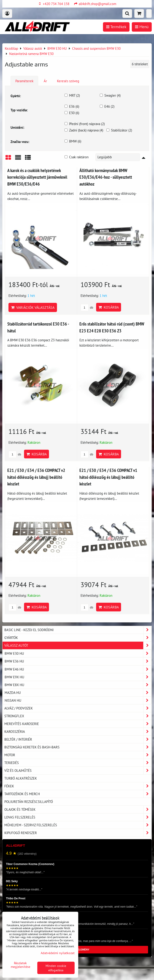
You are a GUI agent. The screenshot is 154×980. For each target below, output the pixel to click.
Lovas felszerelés (78, 817)
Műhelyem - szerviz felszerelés (78, 825)
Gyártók (78, 638)
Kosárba (109, 307)
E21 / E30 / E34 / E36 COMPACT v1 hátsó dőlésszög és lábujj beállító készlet (108, 477)
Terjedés (78, 763)
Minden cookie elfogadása (56, 968)
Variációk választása (33, 307)
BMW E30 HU (78, 653)
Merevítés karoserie (78, 724)
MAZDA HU (78, 693)
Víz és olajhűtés (78, 771)
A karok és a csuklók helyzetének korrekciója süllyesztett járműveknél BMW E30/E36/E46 (37, 177)
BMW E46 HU (78, 669)
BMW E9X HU (78, 677)
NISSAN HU (78, 700)
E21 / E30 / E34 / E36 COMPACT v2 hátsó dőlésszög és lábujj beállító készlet (36, 477)
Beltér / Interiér (78, 739)
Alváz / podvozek (78, 708)
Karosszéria (78, 732)
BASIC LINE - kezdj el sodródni (78, 630)
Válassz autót (78, 645)
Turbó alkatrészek (21, 778)
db (87, 308)
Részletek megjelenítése (20, 965)
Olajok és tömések (78, 809)
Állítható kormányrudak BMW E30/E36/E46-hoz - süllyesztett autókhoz (106, 177)
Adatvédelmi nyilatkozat (58, 953)
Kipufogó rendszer (78, 833)
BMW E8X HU (78, 685)
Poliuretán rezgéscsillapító (29, 802)
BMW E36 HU (78, 661)
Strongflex (78, 716)
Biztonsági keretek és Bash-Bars (78, 747)
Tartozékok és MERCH (78, 794)
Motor (78, 755)
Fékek (78, 786)
